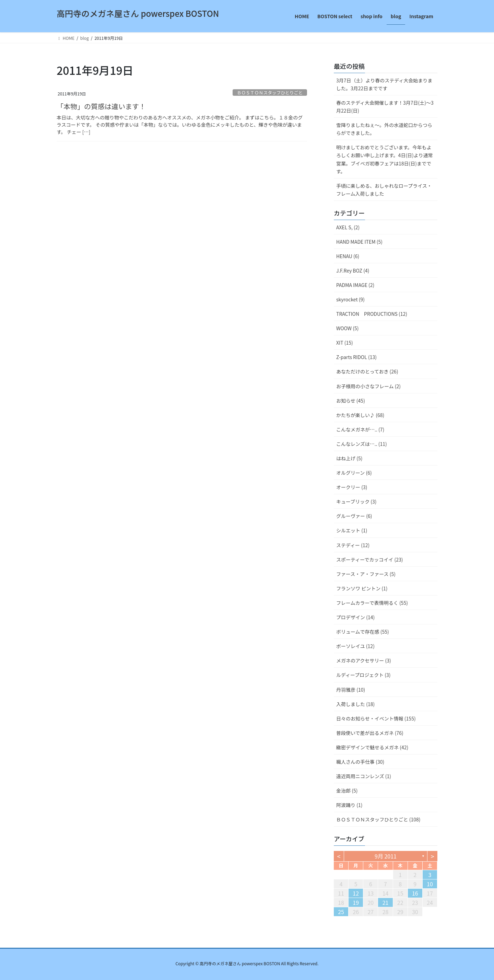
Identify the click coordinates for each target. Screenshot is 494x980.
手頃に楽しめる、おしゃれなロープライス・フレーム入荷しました (384, 190)
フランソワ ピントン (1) (362, 588)
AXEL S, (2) (348, 227)
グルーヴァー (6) (354, 516)
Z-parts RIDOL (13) (356, 357)
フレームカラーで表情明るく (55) (372, 603)
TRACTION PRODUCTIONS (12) (372, 314)
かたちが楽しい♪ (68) (360, 415)
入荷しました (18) (355, 704)
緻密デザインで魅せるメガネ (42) (372, 747)
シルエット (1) (352, 530)
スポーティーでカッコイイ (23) (369, 560)
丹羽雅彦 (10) (351, 690)
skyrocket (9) (350, 299)
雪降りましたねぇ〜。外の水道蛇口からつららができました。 (384, 129)
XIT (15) (345, 343)
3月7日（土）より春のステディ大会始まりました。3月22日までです (384, 84)
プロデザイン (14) (355, 617)
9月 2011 (386, 856)
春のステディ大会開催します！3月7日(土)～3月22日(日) (385, 107)
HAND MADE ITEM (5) (359, 242)
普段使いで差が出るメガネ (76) (370, 733)
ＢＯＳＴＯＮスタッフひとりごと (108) (378, 819)
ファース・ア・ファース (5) (366, 574)
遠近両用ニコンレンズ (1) (364, 776)
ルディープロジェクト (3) (363, 675)
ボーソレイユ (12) (355, 646)
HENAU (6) (348, 256)
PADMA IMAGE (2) (355, 285)
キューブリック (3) (356, 501)
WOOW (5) (347, 328)
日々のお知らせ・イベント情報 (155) (376, 718)
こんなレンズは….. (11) (362, 444)
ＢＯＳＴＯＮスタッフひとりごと (270, 93)
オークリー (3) (352, 487)
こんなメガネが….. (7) (360, 429)
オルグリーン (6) (354, 473)
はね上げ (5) (349, 458)
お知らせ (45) (351, 401)
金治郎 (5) (347, 791)
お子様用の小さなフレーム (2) (368, 386)
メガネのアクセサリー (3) (364, 660)
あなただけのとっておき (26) (367, 371)
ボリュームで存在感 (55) (363, 632)
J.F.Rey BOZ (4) (353, 270)
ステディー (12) (353, 545)
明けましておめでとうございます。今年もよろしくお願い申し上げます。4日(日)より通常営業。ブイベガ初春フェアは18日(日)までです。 (385, 159)
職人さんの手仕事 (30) (360, 762)
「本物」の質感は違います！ (101, 106)
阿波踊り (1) (349, 805)
